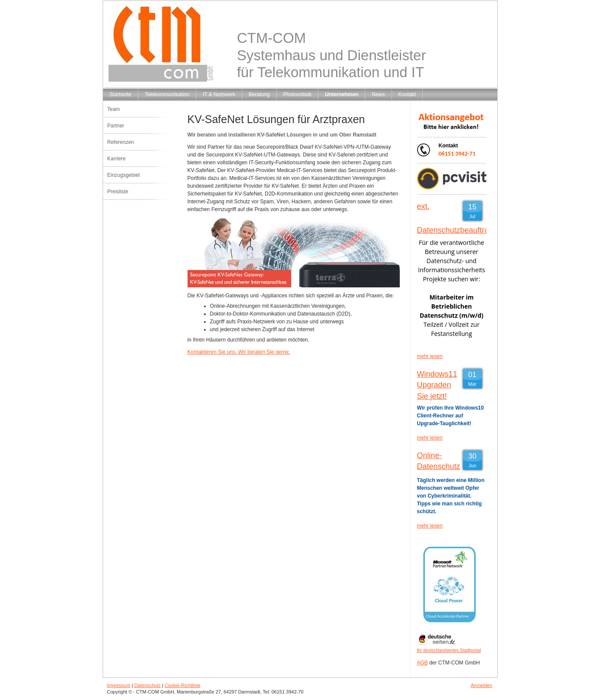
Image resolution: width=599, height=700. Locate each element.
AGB (423, 663)
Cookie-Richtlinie (183, 685)
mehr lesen (430, 356)
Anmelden (482, 685)
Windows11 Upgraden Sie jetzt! (437, 385)
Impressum (119, 685)
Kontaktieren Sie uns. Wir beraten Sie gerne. (239, 352)
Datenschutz (147, 685)
